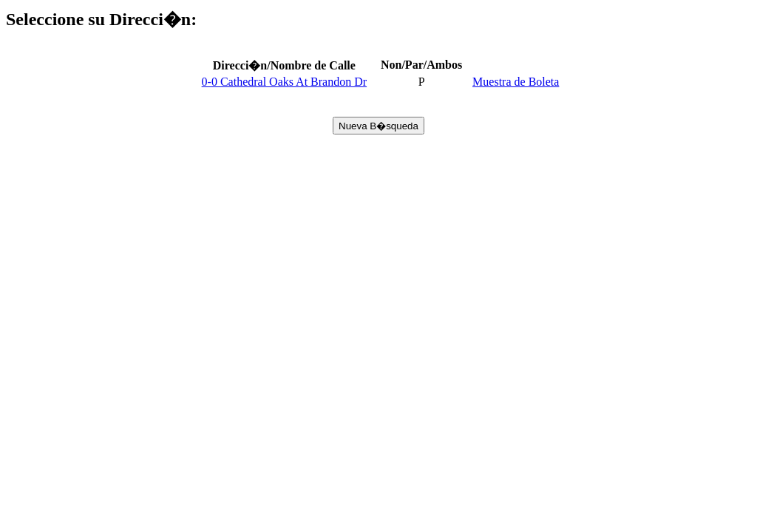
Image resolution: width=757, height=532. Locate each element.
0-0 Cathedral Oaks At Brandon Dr (285, 82)
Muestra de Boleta (516, 82)
